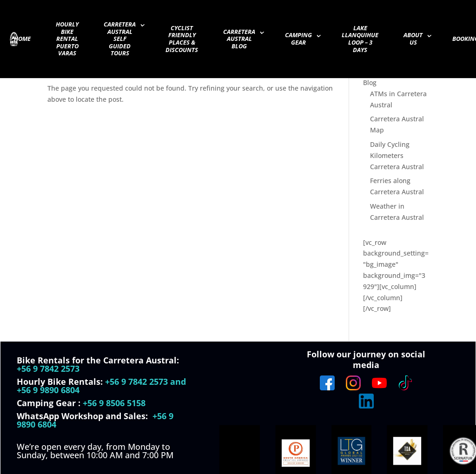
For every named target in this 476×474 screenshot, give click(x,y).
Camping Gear (298, 39)
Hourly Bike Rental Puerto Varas (67, 39)
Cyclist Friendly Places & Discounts (182, 39)
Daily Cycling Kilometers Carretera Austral (397, 155)
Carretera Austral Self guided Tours (120, 39)
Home (22, 39)
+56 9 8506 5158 (114, 403)
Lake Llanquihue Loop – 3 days (360, 39)
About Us (413, 39)
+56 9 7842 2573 (48, 369)
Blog (370, 82)
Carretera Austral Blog (239, 39)
